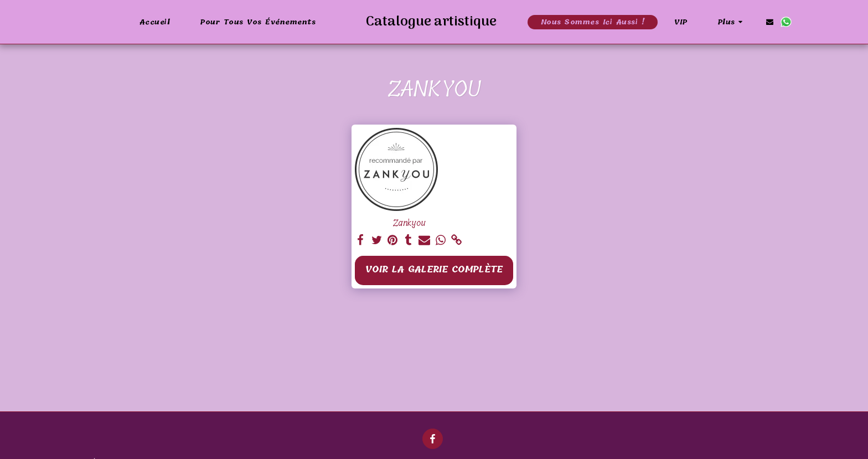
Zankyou (409, 223)
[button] (799, 22)
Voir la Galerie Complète (434, 269)
